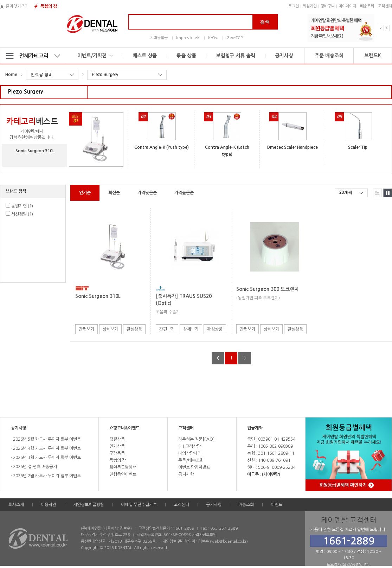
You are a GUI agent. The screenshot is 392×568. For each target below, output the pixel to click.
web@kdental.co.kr (229, 541)
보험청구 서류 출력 (236, 56)
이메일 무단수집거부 (139, 505)
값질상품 (117, 439)
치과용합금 (159, 38)
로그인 (294, 6)
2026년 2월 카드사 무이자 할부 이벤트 (46, 476)
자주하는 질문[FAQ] (196, 439)
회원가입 (310, 6)
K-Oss (213, 38)
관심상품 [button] (134, 329)
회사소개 (16, 505)
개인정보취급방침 (89, 505)
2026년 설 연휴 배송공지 (34, 467)
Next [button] (387, 28)
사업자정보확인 (204, 535)
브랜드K (373, 56)
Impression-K (188, 38)
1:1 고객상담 (189, 446)
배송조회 (367, 6)
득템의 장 (49, 6)
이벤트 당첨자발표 (194, 467)
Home (11, 75)
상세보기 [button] (110, 329)
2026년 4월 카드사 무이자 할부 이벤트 (46, 448)
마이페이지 (347, 6)
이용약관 (49, 505)
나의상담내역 (190, 453)
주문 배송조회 (329, 56)
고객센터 (385, 6)
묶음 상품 (186, 56)
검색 (265, 22)
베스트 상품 (145, 56)
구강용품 (117, 453)
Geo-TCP (234, 38)
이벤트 (277, 505)
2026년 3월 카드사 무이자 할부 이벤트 (46, 458)
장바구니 (328, 6)
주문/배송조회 (191, 460)
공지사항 (284, 56)
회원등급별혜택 (123, 467)
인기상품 (117, 446)
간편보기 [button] (86, 329)
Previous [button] (381, 28)
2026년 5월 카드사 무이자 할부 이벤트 (46, 439)
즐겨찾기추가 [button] (17, 6)
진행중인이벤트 (123, 474)
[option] (341, 28)
